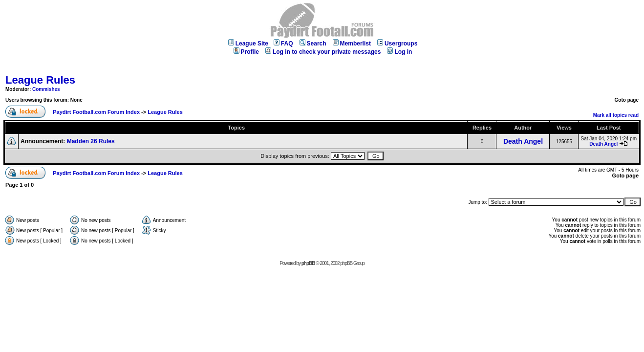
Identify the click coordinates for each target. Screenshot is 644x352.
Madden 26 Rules (91, 141)
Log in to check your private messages (323, 52)
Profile (246, 52)
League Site (248, 44)
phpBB (308, 263)
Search (313, 44)
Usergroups (397, 44)
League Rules (40, 80)
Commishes (46, 89)
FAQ (283, 44)
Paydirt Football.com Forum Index (96, 112)
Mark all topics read (616, 115)
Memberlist (352, 44)
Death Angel (523, 141)
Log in (399, 52)
